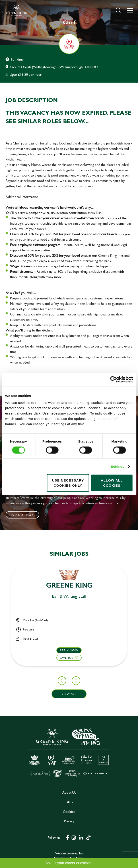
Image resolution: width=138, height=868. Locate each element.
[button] (118, 10)
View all (69, 694)
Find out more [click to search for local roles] (22, 515)
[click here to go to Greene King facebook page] (68, 837)
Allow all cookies (112, 483)
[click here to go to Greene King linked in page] (81, 837)
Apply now (69, 650)
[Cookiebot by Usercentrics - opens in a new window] (113, 379)
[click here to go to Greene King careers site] (69, 752)
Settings (118, 466)
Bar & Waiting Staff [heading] (69, 596)
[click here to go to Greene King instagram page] (74, 837)
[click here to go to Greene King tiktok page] (89, 837)
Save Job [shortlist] (67, 658)
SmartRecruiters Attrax (69, 858)
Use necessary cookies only (68, 483)
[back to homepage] (17, 10)
